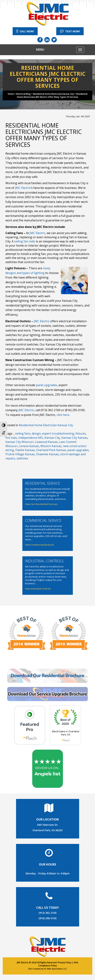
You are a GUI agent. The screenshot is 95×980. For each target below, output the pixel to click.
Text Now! (70, 31)
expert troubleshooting (58, 433)
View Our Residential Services (41, 504)
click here (63, 415)
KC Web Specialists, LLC (55, 969)
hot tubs (11, 438)
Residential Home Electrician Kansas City (46, 425)
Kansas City (52, 438)
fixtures (81, 433)
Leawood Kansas (46, 442)
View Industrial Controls (38, 589)
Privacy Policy (65, 962)
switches (22, 458)
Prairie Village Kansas (20, 454)
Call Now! (25, 31)
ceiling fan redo (25, 241)
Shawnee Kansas (47, 454)
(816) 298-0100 (47, 918)
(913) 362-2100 (47, 913)
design (36, 433)
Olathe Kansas (25, 450)
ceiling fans (23, 433)
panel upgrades (47, 385)
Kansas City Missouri (19, 442)
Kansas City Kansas (74, 438)
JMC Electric (23, 188)
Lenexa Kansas (29, 446)
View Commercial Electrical (39, 545)
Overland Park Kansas (51, 450)
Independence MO (31, 438)
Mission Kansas (51, 446)
